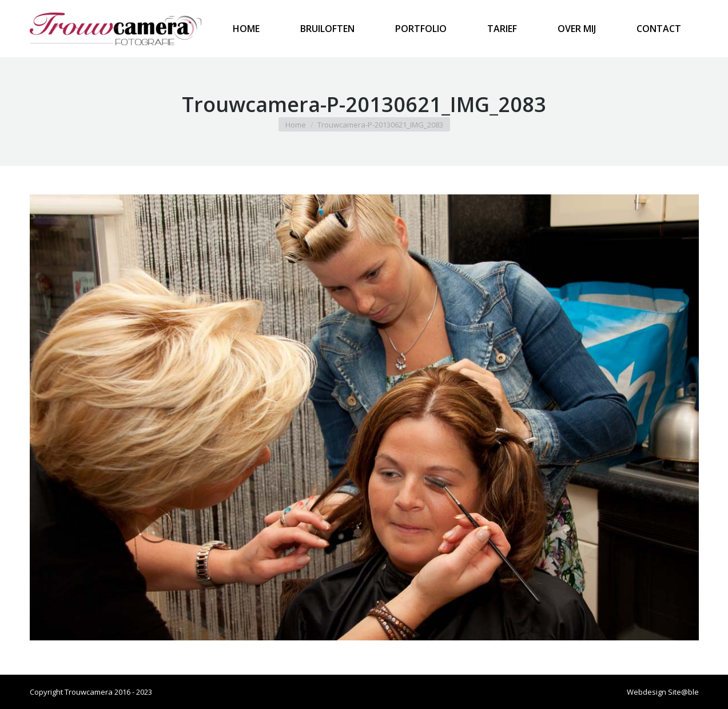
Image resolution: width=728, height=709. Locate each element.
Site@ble (683, 692)
